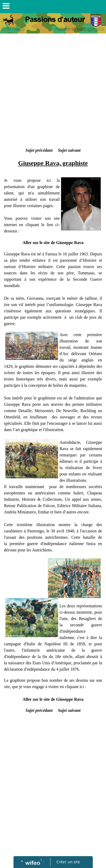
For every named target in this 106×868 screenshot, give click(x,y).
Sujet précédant (39, 150)
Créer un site (68, 862)
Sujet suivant (69, 150)
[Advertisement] (53, 92)
